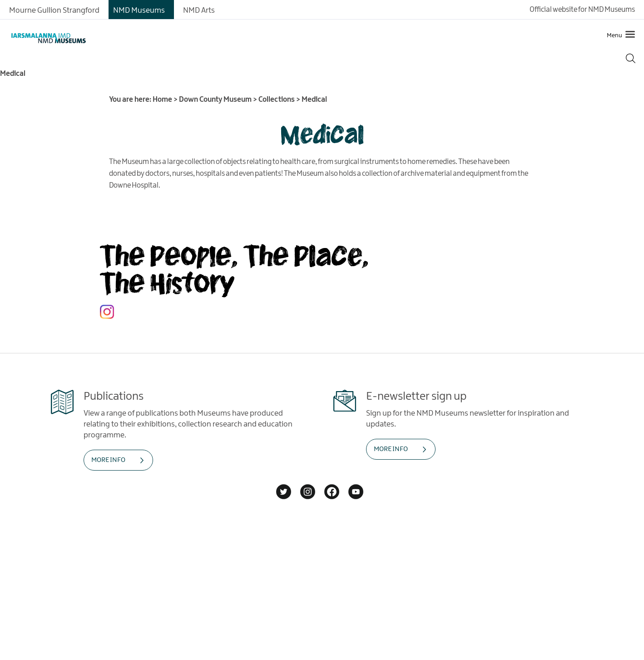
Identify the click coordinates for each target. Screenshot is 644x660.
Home (162, 100)
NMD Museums (139, 10)
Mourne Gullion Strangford (54, 10)
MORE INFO (108, 460)
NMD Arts (199, 10)
